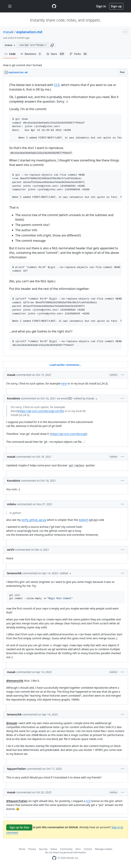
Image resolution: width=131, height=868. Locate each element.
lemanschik (14, 573)
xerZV (11, 550)
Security (43, 849)
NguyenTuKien (16, 769)
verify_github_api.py (34, 520)
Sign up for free (19, 827)
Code (10, 54)
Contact (88, 849)
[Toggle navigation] (10, 6)
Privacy (32, 849)
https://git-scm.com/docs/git (69, 434)
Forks (79, 54)
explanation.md (29, 32)
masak (8, 32)
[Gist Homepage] (54, 6)
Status (54, 849)
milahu (11, 504)
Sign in (101, 6)
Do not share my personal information (66, 852)
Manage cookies (104, 849)
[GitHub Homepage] (54, 858)
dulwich (84, 520)
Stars (56, 54)
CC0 (57, 85)
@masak (12, 723)
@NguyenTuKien (17, 801)
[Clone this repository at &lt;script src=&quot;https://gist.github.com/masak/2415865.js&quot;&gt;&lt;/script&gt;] (33, 45)
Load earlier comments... (65, 365)
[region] (65, 216)
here (64, 383)
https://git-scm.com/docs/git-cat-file (41, 411)
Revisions (31, 54)
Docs (78, 849)
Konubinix (14, 398)
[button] (52, 45)
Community (66, 849)
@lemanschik (15, 681)
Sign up (116, 6)
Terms (22, 849)
